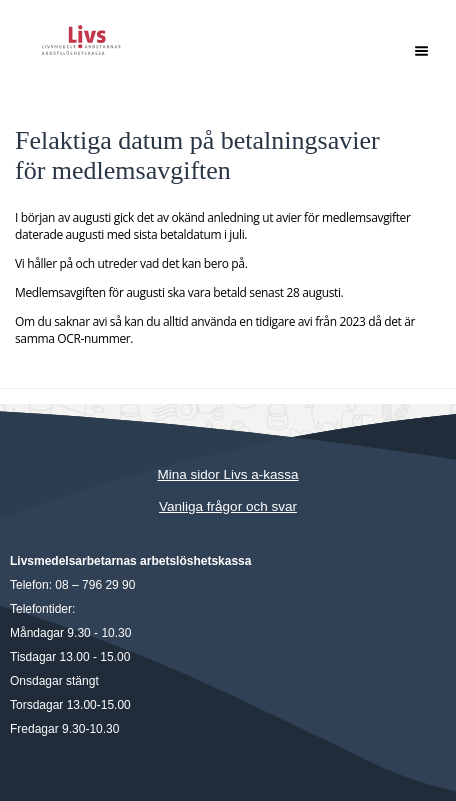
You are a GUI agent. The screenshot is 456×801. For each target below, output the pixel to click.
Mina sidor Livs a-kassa (227, 474)
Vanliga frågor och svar (228, 506)
